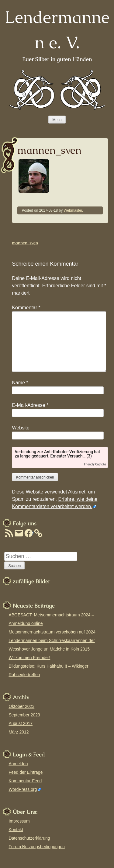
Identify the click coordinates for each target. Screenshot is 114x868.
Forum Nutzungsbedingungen (36, 847)
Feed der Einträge (26, 772)
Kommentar (26, 308)
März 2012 (19, 732)
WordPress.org (23, 789)
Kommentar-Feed (25, 781)
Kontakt (16, 830)
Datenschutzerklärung (29, 838)
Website (21, 428)
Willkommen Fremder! (29, 658)
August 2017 (21, 723)
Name (20, 383)
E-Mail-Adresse (30, 405)
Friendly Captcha (95, 464)
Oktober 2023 (21, 706)
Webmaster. (74, 210)
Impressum (19, 821)
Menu (57, 120)
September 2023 (24, 715)
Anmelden (18, 764)
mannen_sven (25, 243)
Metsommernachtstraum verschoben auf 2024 (52, 632)
